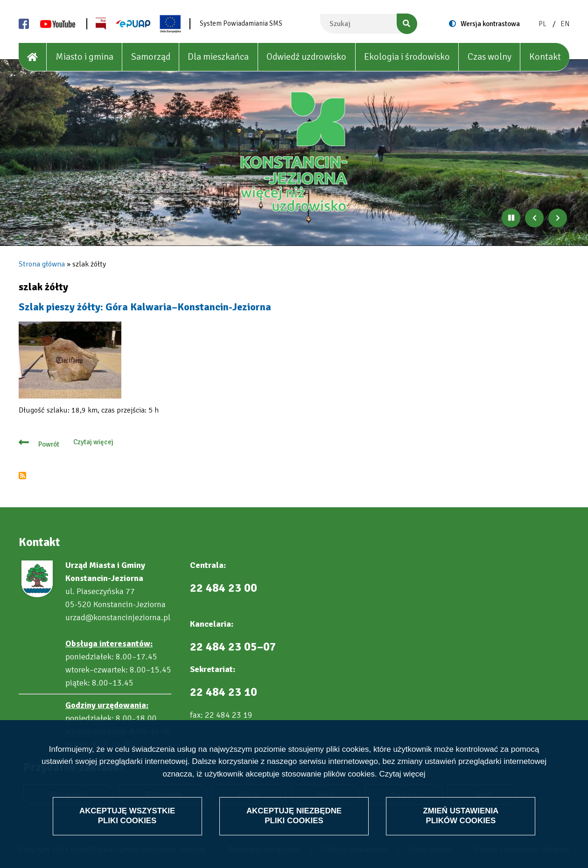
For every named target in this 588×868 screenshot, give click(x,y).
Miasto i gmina (84, 57)
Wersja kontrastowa (490, 24)
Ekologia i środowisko (407, 57)
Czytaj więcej (402, 774)
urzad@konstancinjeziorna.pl (118, 617)
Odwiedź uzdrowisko (306, 57)
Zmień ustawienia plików (461, 815)
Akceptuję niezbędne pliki (294, 815)
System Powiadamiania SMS (241, 23)
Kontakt (545, 57)
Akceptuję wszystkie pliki (127, 815)
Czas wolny (490, 57)
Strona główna (42, 264)
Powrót (49, 444)
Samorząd (151, 57)
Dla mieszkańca (218, 57)
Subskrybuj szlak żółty (22, 476)
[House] (33, 57)
